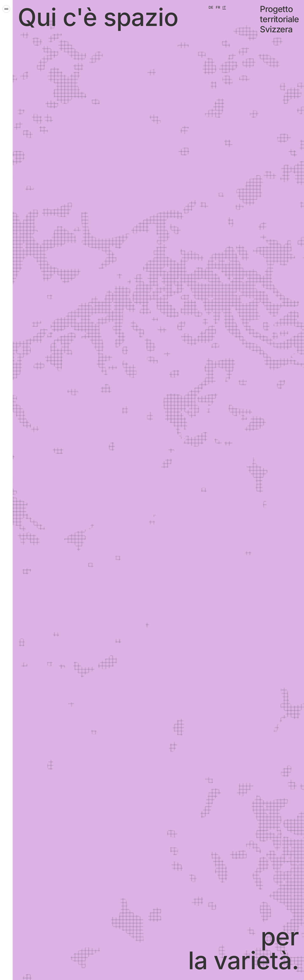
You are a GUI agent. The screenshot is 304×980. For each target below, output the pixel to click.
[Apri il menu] (6, 9)
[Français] (218, 7)
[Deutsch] (211, 7)
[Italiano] (224, 7)
